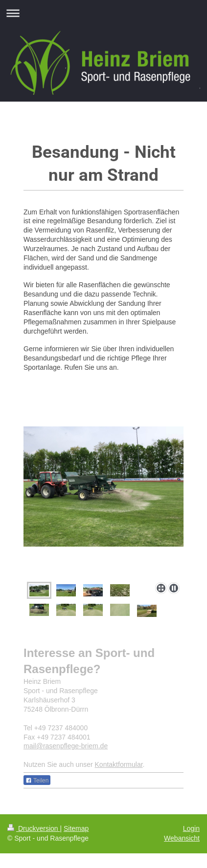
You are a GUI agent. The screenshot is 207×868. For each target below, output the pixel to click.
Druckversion (34, 828)
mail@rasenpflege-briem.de (66, 746)
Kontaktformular (119, 764)
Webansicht (182, 838)
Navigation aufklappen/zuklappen (103, 13)
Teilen (37, 781)
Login (191, 828)
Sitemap (76, 828)
